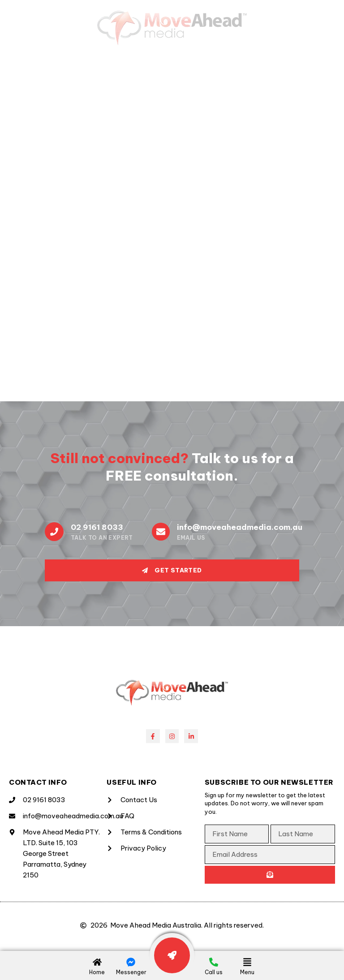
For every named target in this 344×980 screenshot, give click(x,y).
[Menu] (247, 962)
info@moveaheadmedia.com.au (240, 527)
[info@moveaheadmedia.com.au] (161, 532)
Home (97, 972)
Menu (247, 972)
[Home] (97, 962)
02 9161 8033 (97, 527)
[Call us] (214, 962)
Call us (214, 972)
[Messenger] (131, 962)
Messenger (131, 972)
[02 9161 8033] (54, 532)
